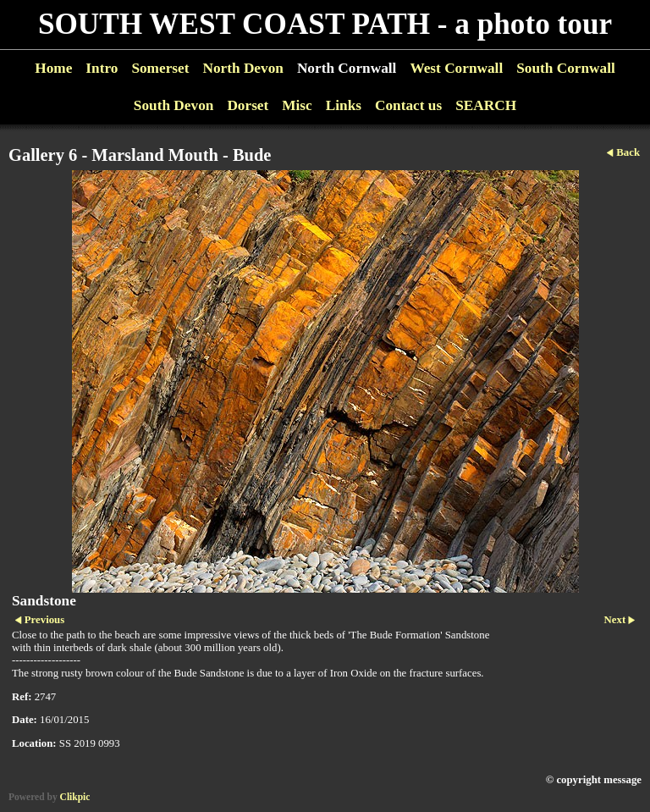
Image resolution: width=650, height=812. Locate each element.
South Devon (174, 105)
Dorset (248, 105)
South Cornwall (566, 68)
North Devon (242, 68)
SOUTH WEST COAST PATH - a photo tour (325, 24)
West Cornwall (456, 68)
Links (344, 105)
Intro (102, 68)
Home (53, 68)
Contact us (408, 105)
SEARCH (486, 105)
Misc (297, 105)
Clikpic (75, 797)
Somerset (160, 68)
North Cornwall (347, 68)
